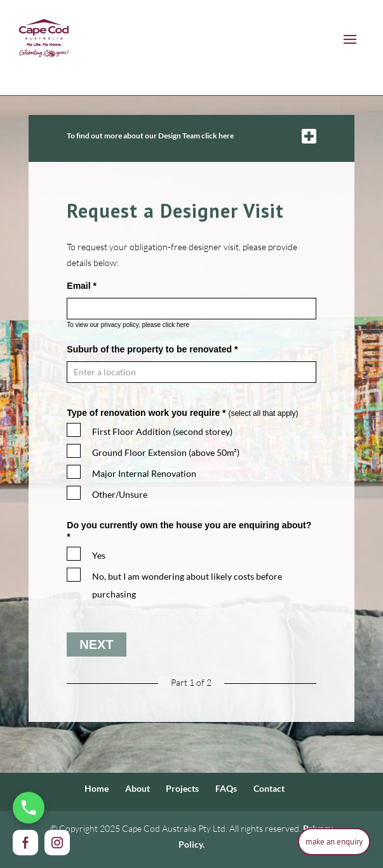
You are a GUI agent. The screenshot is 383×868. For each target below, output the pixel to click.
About (138, 788)
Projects (182, 788)
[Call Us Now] (29, 808)
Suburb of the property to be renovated (152, 349)
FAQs (226, 788)
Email (82, 286)
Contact (269, 788)
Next (96, 644)
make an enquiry (334, 841)
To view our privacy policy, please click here (128, 325)
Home (97, 788)
